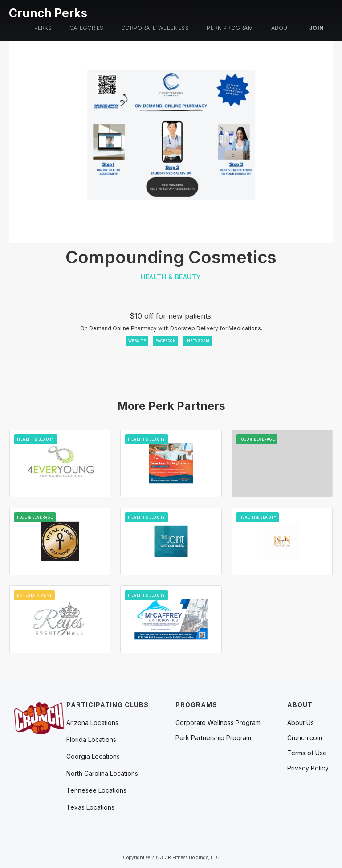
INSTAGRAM (197, 341)
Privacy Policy (308, 768)
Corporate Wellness (155, 28)
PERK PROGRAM (230, 28)
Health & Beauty (171, 277)
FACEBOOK (165, 341)
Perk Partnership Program (213, 738)
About (281, 28)
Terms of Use (307, 753)
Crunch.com (305, 738)
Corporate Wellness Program (218, 723)
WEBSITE (137, 341)
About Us (301, 723)
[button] (43, 28)
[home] (48, 12)
